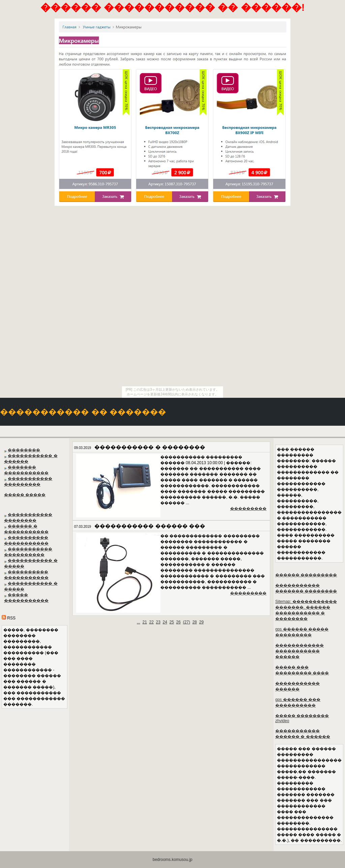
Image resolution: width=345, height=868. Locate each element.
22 (151, 622)
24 (165, 622)
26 (178, 622)
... (138, 622)
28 (195, 622)
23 (158, 622)
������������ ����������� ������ (300, 651)
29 (201, 622)
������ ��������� (306, 575)
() (186, 622)
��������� (248, 509)
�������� (24, 450)
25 (172, 622)
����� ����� (25, 495)
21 (145, 622)
